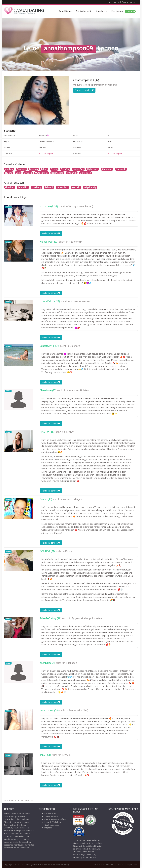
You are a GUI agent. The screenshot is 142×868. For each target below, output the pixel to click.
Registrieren (124, 11)
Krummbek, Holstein (78, 391)
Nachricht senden (84, 90)
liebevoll (49, 187)
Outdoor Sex (42, 173)
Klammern (107, 169)
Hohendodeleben (80, 302)
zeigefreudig (90, 187)
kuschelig (36, 187)
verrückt (76, 187)
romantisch (62, 187)
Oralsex (28, 173)
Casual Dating (65, 11)
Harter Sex (78, 169)
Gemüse (65, 169)
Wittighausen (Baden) (81, 207)
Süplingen (71, 663)
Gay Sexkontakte (52, 825)
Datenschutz (120, 864)
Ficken (54, 169)
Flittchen (10, 187)
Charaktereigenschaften (55, 819)
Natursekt (121, 169)
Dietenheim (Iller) (79, 711)
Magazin (133, 2)
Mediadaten (99, 864)
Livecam (113, 2)
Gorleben (69, 432)
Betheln (66, 755)
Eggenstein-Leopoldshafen (87, 619)
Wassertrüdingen (72, 499)
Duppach (70, 551)
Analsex (9, 169)
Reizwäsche (57, 173)
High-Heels (93, 169)
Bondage (21, 169)
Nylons (9, 173)
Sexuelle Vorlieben (53, 822)
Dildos (44, 169)
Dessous (33, 169)
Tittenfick (72, 173)
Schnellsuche (101, 11)
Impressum (132, 864)
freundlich (23, 187)
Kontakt (109, 864)
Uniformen (86, 173)
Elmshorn (75, 346)
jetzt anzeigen (46, 154)
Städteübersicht (84, 11)
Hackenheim (76, 242)
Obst (18, 173)
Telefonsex (123, 2)
